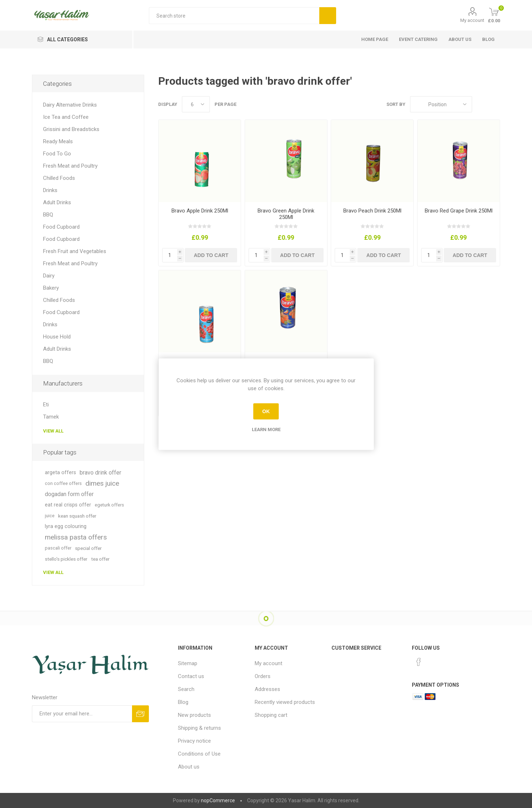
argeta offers (60, 473)
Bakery (51, 288)
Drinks (50, 190)
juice (50, 516)
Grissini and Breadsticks (71, 129)
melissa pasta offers (76, 537)
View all (53, 431)
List (495, 104)
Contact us (191, 676)
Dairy (49, 276)
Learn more (266, 429)
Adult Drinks (57, 202)
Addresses (267, 689)
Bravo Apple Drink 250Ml (200, 211)
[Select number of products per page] (196, 104)
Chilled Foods (59, 178)
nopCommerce (218, 800)
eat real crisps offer (68, 505)
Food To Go (57, 154)
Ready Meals (58, 141)
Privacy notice (194, 741)
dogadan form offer (69, 494)
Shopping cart (271, 715)
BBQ (48, 215)
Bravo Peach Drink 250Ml (372, 211)
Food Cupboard (61, 227)
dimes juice (102, 483)
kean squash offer (77, 516)
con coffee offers (63, 483)
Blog (488, 39)
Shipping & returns (199, 728)
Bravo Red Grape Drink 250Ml (459, 211)
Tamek (51, 417)
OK (266, 411)
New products (194, 715)
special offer (88, 548)
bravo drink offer (100, 473)
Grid (481, 104)
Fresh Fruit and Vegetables (75, 251)
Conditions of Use (199, 754)
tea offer (100, 559)
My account (472, 20)
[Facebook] (419, 662)
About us (460, 39)
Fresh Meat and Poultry (70, 166)
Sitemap (188, 663)
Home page (375, 39)
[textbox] (234, 16)
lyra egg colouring (66, 526)
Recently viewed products (285, 702)
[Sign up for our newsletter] (82, 714)
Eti (46, 405)
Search (186, 689)
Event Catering (418, 39)
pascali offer (58, 548)
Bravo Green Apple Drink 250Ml (286, 214)
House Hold (57, 337)
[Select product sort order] (441, 104)
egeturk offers (109, 505)
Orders (263, 676)
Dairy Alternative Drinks (70, 105)
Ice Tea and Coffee (66, 117)
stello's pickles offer (66, 559)
